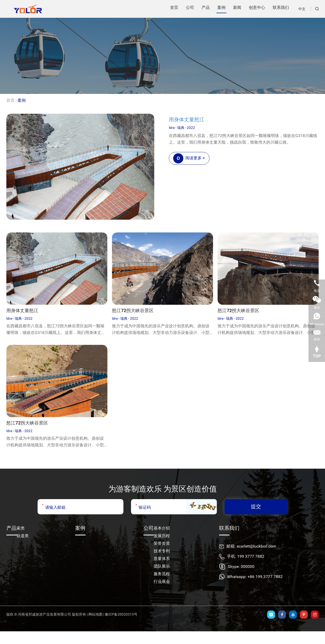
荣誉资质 (162, 543)
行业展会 (162, 581)
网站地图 (95, 614)
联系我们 (229, 528)
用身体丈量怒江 (187, 120)
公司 (149, 528)
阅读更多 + (189, 158)
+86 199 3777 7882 (265, 577)
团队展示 (162, 566)
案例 (22, 100)
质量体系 (162, 559)
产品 (11, 528)
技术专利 (162, 551)
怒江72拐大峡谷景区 (133, 310)
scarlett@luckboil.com (256, 546)
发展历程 (162, 536)
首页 (10, 100)
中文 (302, 9)
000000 (248, 566)
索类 (21, 528)
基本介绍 (162, 528)
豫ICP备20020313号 (121, 614)
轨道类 (23, 536)
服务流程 (162, 574)
